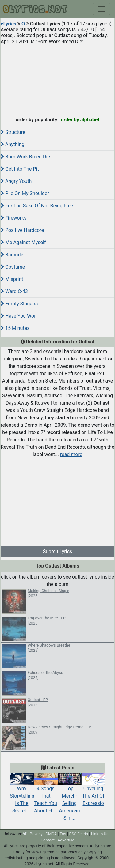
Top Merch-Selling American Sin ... (70, 798)
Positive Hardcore (22, 230)
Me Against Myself (23, 242)
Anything (13, 144)
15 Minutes (15, 328)
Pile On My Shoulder (25, 193)
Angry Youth (16, 181)
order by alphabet (80, 120)
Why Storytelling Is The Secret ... (22, 794)
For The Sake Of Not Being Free (37, 206)
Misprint (12, 279)
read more (71, 454)
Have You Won (19, 316)
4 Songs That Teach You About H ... (46, 794)
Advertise (66, 840)
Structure (13, 132)
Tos (63, 834)
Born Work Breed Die (25, 157)
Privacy (36, 834)
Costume (13, 267)
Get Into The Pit (20, 169)
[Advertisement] (57, 79)
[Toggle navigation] (102, 9)
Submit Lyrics (58, 551)
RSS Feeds (79, 834)
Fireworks (13, 218)
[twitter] (25, 834)
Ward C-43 (14, 291)
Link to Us (100, 834)
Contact (48, 840)
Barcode (12, 255)
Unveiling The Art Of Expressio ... (93, 794)
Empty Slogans (19, 304)
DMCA (51, 834)
